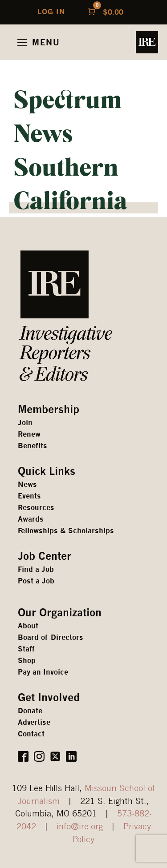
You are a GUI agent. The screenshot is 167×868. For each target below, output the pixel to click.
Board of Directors (51, 637)
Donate (30, 711)
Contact (31, 734)
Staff (26, 649)
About (28, 626)
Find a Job (36, 569)
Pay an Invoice (43, 672)
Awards (31, 519)
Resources (36, 508)
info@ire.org (80, 826)
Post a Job (36, 581)
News (27, 484)
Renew (29, 434)
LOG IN (51, 12)
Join (25, 423)
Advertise (34, 722)
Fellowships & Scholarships (66, 531)
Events (29, 496)
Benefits (33, 446)
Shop (27, 661)
